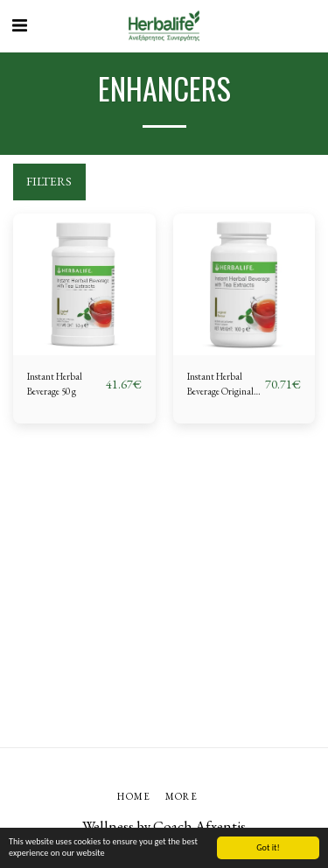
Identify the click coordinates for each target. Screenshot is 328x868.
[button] (19, 25)
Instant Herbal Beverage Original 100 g (220, 385)
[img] (84, 285)
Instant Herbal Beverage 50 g (55, 384)
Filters (49, 181)
